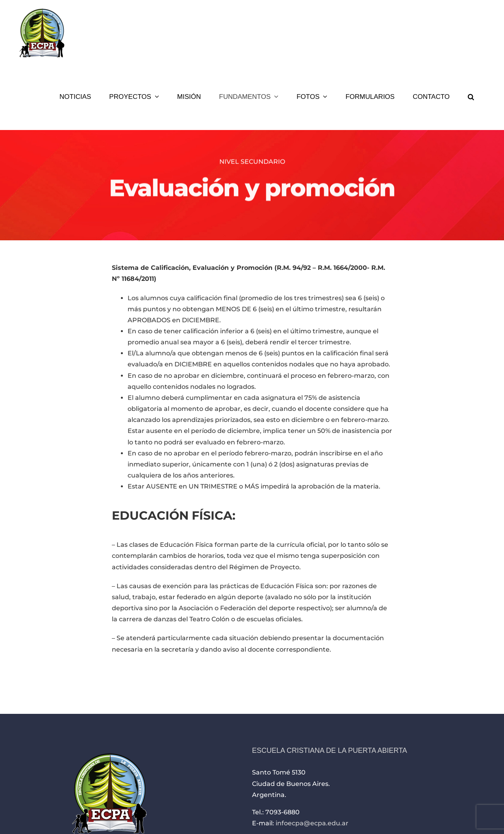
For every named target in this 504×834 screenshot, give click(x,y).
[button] (471, 97)
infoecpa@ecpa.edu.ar (312, 823)
